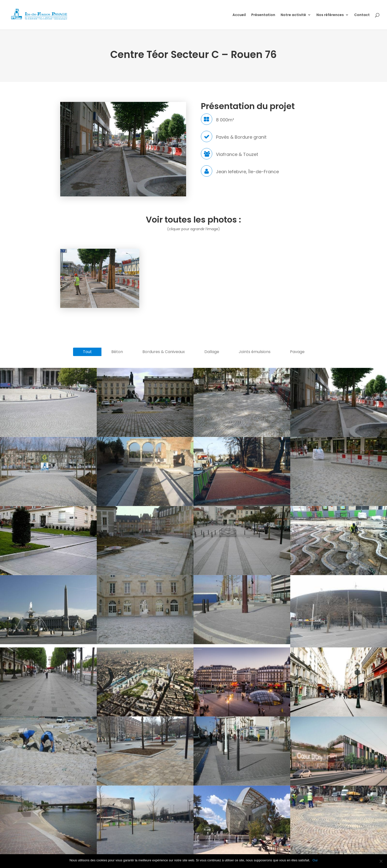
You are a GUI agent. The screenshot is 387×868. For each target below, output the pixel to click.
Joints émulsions (255, 352)
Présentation (263, 15)
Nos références (330, 15)
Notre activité (293, 15)
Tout (87, 352)
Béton (117, 352)
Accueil (239, 15)
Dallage (212, 352)
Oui (315, 860)
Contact (362, 15)
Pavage (297, 352)
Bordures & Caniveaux (164, 352)
